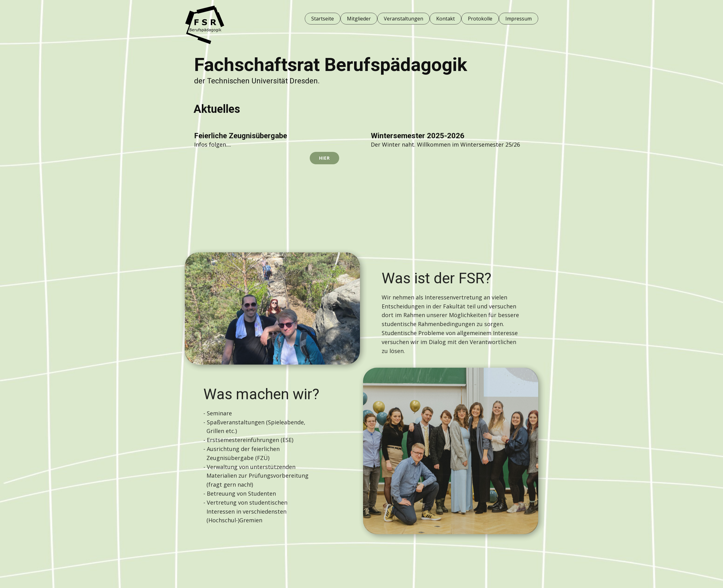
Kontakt (446, 19)
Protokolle (480, 19)
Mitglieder (359, 19)
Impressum (519, 19)
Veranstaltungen (404, 19)
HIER (324, 158)
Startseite (323, 19)
